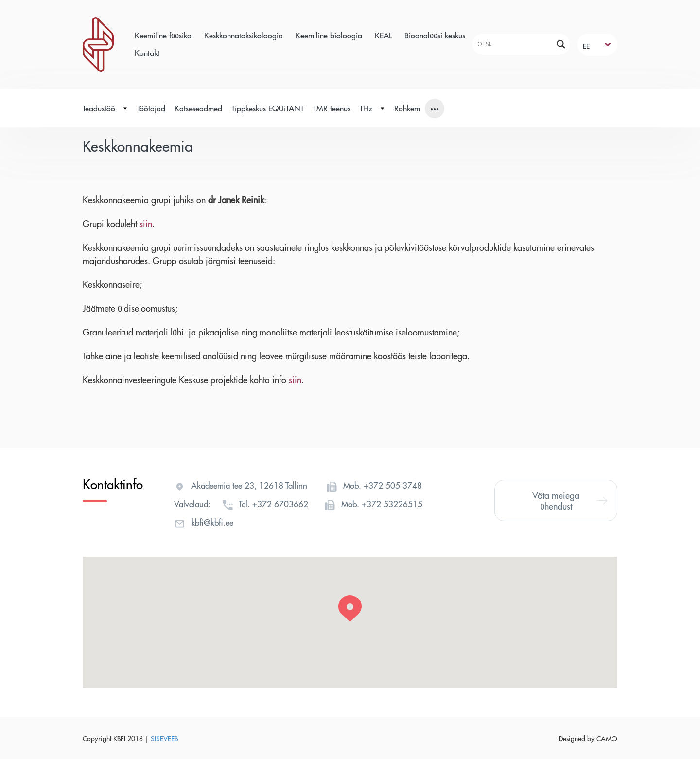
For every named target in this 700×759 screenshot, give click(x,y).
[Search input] (514, 44)
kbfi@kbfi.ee (212, 522)
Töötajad (151, 108)
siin (146, 223)
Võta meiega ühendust (570, 501)
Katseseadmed (198, 108)
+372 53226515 (392, 504)
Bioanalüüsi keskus (435, 35)
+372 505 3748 (393, 485)
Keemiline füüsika (163, 35)
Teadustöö (105, 108)
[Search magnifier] (561, 44)
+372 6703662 (280, 504)
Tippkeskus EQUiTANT (268, 108)
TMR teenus (332, 108)
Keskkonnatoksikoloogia (244, 35)
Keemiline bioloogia (329, 35)
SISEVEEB (164, 738)
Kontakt (147, 53)
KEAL (383, 35)
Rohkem (407, 108)
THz (372, 108)
